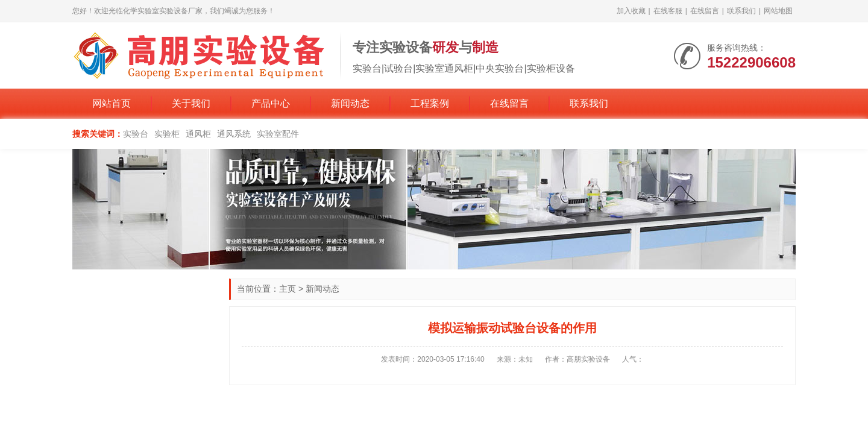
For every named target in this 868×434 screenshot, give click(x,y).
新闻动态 (350, 103)
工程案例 (430, 103)
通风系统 (234, 134)
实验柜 (167, 134)
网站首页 (112, 103)
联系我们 (741, 11)
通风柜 (198, 134)
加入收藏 (631, 11)
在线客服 (668, 11)
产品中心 (271, 103)
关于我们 (191, 103)
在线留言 (705, 11)
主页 (288, 289)
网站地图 (778, 11)
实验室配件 (278, 134)
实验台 (136, 134)
